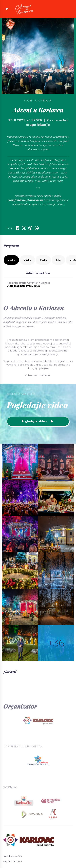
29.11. (27, 260)
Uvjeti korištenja (13, 861)
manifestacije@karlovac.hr (25, 214)
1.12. (58, 260)
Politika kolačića (13, 856)
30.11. (43, 260)
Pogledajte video (38, 421)
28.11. (11, 260)
